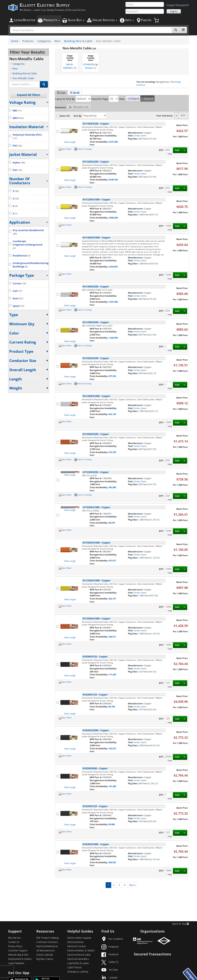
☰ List (61, 93)
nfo (129, 20)
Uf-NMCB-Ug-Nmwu (91, 61)
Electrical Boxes (76, 942)
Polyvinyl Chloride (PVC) (27, 137)
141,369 (112, 786)
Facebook (110, 955)
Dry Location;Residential (28, 232)
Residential (22, 256)
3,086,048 (113, 218)
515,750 (112, 452)
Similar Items (140, 136)
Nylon (19, 163)
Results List (79, 107)
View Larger (70, 142)
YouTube (110, 970)
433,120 (112, 414)
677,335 (112, 376)
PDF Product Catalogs (48, 938)
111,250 (112, 674)
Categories (44, 41)
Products (28, 41)
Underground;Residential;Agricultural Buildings (31, 265)
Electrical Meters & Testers (81, 951)
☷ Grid (75, 93)
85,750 (112, 707)
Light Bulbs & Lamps (78, 963)
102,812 (112, 748)
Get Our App (19, 973)
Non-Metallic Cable (23, 78)
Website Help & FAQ (18, 955)
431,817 (112, 561)
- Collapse (133, 98)
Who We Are (14, 938)
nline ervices (105, 20)
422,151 (112, 599)
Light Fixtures (75, 968)
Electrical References (47, 947)
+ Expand (147, 98)
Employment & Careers (20, 959)
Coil (17, 291)
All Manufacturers (46, 951)
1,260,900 (113, 338)
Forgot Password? (178, 5)
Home (15, 41)
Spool (18, 306)
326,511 (112, 637)
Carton (19, 283)
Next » (133, 885)
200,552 (112, 862)
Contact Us (14, 942)
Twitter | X (110, 962)
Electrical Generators (78, 959)
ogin (25, 20)
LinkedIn (109, 978)
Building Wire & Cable (78, 41)
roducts (52, 20)
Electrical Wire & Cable (79, 955)
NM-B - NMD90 (70, 61)
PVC (17, 146)
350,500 (112, 487)
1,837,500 (113, 302)
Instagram (110, 947)
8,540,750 (113, 180)
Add (177, 150)
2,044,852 (113, 267)
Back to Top (181, 924)
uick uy (76, 20)
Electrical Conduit (76, 947)
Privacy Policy (15, 947)
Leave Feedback (16, 963)
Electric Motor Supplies (79, 938)
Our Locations (112, 939)
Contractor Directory (47, 942)
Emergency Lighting (78, 972)
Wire (57, 41)
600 (17, 111)
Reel (18, 298)
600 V (18, 118)
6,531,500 (113, 142)
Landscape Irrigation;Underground (28, 245)
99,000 (112, 824)
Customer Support (18, 951)
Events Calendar (45, 955)
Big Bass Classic (45, 959)
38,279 (112, 523)
